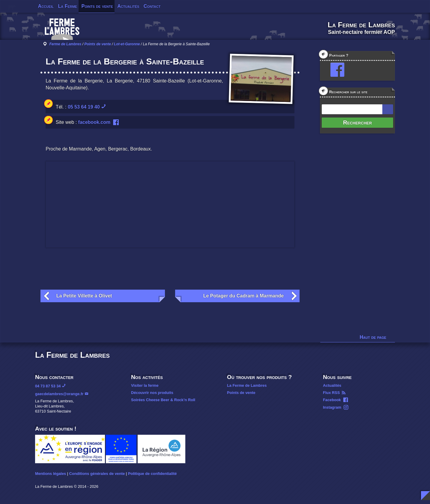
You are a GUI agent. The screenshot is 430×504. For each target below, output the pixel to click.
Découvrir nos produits (152, 393)
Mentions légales (51, 474)
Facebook (332, 400)
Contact (152, 6)
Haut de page (373, 337)
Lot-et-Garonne (127, 44)
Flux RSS (331, 393)
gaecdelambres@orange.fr (59, 394)
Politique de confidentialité (152, 474)
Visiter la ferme (145, 385)
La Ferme (67, 6)
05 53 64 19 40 (84, 107)
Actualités (128, 6)
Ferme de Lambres (65, 44)
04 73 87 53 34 (48, 386)
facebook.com (94, 122)
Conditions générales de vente (97, 474)
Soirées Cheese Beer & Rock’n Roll (163, 400)
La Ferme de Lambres (247, 385)
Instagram (332, 407)
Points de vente (97, 6)
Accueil (46, 6)
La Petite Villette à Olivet (84, 296)
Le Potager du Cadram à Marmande (244, 296)
